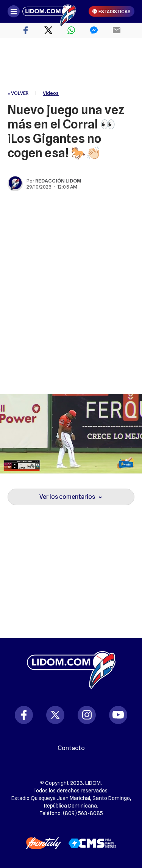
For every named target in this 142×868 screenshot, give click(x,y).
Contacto (71, 748)
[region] (71, 64)
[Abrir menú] (14, 11)
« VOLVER (18, 93)
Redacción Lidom (58, 181)
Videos (51, 93)
